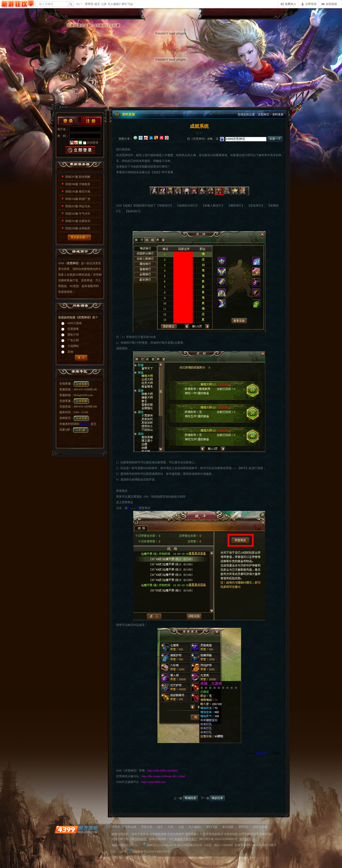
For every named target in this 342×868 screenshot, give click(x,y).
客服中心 (85, 424)
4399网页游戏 (18, 4)
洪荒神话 (263, 115)
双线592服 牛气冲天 (78, 214)
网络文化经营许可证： (126, 845)
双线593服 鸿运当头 (78, 206)
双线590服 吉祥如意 (78, 228)
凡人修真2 (114, 4)
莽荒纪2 (243, 827)
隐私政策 (246, 839)
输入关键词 (46, 4)
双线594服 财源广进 (78, 199)
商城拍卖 (190, 798)
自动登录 (93, 143)
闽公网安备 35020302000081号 (218, 839)
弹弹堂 (89, 4)
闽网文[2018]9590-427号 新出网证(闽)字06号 (172, 845)
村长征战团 (260, 827)
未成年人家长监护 (186, 839)
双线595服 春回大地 (78, 192)
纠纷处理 (141, 839)
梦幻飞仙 (127, 4)
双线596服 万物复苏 (78, 184)
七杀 (104, 4)
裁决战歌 (228, 827)
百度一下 (275, 139)
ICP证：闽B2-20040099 (218, 845)
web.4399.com (148, 856)
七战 (181, 827)
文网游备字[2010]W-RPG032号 (148, 852)
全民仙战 (131, 827)
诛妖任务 (217, 798)
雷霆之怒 (147, 827)
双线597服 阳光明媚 (78, 177)
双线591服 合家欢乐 (78, 221)
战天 (97, 4)
